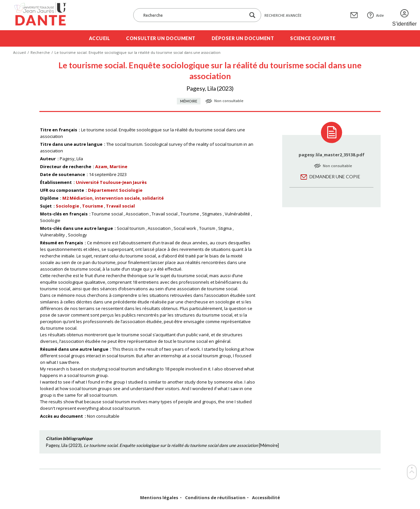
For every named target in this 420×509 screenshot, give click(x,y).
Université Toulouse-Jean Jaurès (111, 182)
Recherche (40, 52)
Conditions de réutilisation (215, 498)
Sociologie (67, 206)
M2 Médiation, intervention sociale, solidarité (113, 198)
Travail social (120, 206)
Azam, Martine (111, 166)
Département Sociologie (115, 190)
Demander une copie (335, 177)
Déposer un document (243, 38)
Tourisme (93, 206)
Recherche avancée (283, 15)
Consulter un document (161, 38)
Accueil (100, 38)
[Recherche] (193, 15)
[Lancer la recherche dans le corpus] (252, 15)
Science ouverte (313, 38)
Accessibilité (266, 498)
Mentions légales (159, 498)
